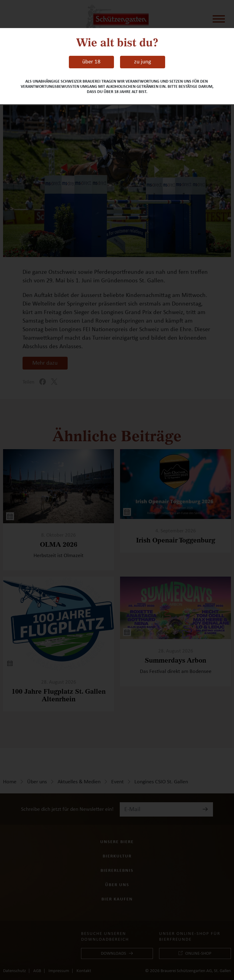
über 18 (91, 62)
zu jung (143, 62)
